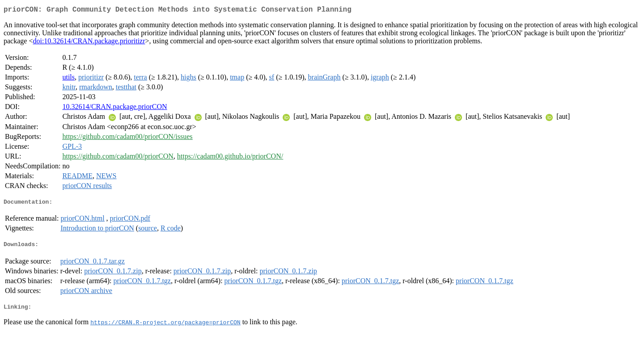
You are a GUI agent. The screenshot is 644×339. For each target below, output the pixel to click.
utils (68, 79)
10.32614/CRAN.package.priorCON (114, 108)
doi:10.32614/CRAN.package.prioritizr (89, 43)
